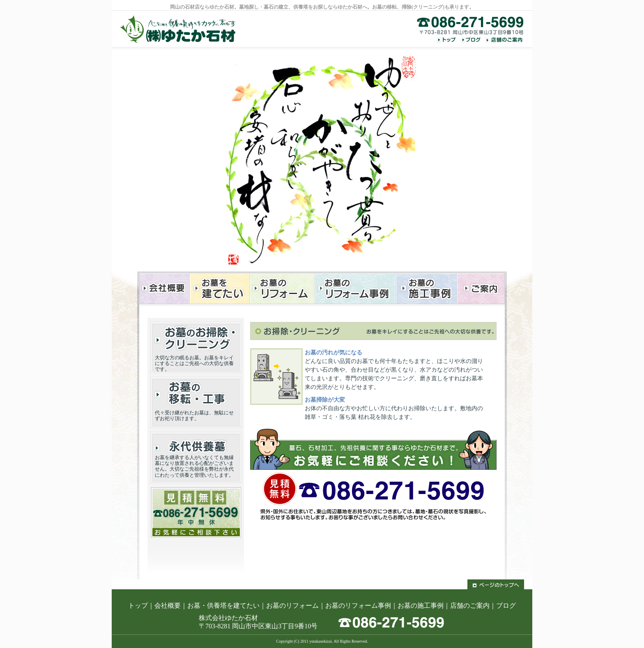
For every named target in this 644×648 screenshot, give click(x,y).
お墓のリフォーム (292, 605)
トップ (138, 605)
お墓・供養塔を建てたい (223, 605)
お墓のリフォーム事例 (358, 605)
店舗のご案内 (470, 605)
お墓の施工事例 (421, 605)
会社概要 (168, 605)
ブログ (506, 605)
